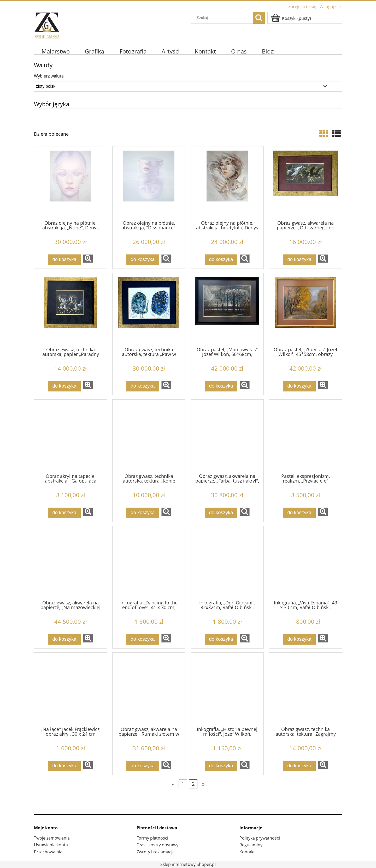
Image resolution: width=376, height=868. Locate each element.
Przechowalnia (48, 852)
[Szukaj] (259, 18)
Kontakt (247, 852)
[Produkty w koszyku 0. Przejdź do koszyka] (291, 18)
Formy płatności (152, 838)
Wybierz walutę (49, 76)
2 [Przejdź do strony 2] (193, 784)
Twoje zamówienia (52, 838)
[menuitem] (56, 51)
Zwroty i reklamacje (156, 852)
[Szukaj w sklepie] (223, 18)
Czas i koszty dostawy (157, 845)
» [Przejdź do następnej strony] (203, 784)
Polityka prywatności (260, 838)
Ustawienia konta (51, 845)
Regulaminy (251, 845)
